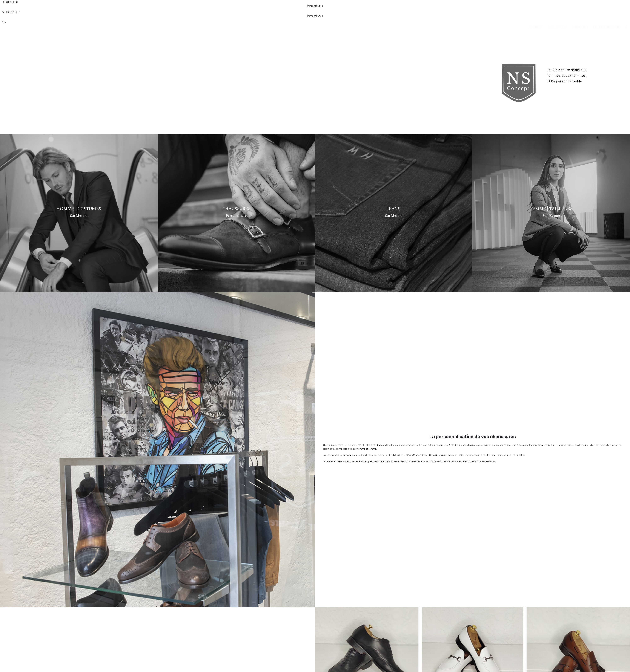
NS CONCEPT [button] (536, 27)
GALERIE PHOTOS (557, 27)
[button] (626, 27)
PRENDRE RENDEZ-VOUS (607, 27)
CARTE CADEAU (580, 27)
